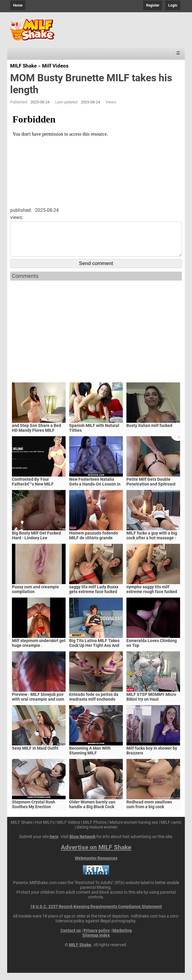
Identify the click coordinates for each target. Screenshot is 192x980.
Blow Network (82, 844)
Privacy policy (97, 938)
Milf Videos (55, 66)
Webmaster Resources (96, 865)
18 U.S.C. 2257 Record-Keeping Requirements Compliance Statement (96, 914)
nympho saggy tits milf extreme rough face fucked (152, 596)
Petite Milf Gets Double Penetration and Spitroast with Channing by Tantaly (151, 491)
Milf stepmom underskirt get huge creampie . (39, 650)
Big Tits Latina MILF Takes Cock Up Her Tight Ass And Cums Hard (94, 653)
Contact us (71, 938)
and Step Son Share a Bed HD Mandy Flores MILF (37, 435)
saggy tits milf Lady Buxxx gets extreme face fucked (94, 596)
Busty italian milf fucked (149, 433)
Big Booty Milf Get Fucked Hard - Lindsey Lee (36, 543)
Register (153, 5)
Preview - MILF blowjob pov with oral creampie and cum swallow (38, 706)
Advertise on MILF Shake (96, 855)
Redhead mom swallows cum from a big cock (149, 811)
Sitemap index (96, 942)
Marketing (122, 938)
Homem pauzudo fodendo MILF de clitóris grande (94, 543)
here (54, 844)
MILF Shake (23, 66)
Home (18, 5)
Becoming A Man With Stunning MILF (90, 758)
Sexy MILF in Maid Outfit (35, 755)
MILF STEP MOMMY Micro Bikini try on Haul (151, 704)
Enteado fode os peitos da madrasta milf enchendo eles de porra (94, 706)
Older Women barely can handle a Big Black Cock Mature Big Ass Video (92, 814)
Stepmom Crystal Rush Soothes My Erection (34, 811)
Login (173, 5)
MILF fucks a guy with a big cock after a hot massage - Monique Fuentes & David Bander (152, 547)
